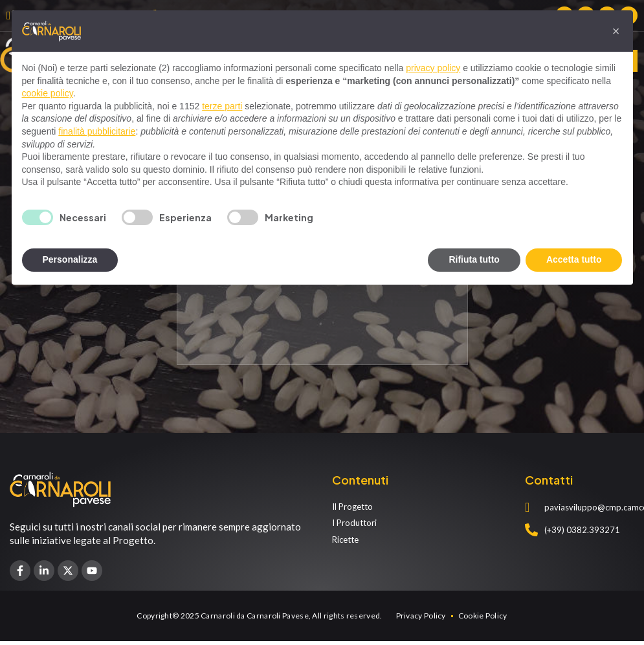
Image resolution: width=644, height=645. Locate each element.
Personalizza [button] (70, 259)
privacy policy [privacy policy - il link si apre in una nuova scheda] (433, 68)
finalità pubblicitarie (97, 131)
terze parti (222, 106)
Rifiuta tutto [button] (474, 259)
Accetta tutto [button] (574, 259)
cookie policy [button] (48, 93)
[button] (616, 31)
